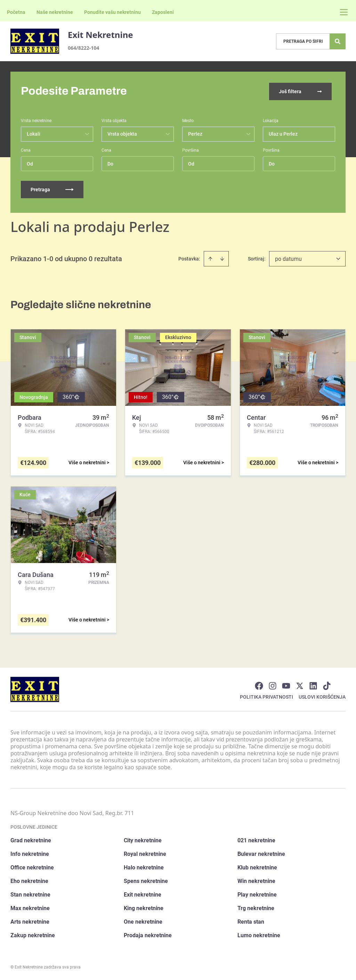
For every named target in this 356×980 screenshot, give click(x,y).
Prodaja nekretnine (148, 935)
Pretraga (52, 189)
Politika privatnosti (266, 696)
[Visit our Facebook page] (259, 685)
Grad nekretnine (31, 840)
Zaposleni (163, 12)
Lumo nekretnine (259, 935)
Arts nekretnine (30, 921)
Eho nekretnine (29, 880)
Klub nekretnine (257, 867)
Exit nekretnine (143, 894)
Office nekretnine (32, 867)
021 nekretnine (256, 840)
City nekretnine (143, 840)
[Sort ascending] (210, 258)
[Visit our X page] (300, 685)
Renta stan (251, 921)
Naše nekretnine (55, 12)
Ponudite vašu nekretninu (112, 12)
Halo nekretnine (144, 867)
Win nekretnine (256, 880)
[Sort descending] (222, 258)
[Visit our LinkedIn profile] (313, 685)
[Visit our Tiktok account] (327, 685)
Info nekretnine (30, 853)
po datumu (288, 258)
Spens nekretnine (146, 880)
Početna (16, 12)
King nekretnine (144, 907)
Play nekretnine (257, 894)
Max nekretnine (30, 907)
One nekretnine (143, 921)
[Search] (338, 41)
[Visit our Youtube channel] (286, 685)
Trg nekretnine (256, 907)
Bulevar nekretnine (261, 853)
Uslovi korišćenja (322, 696)
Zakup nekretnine (33, 935)
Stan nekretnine (30, 894)
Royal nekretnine (145, 853)
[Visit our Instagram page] (273, 685)
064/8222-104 (83, 48)
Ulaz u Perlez (283, 133)
